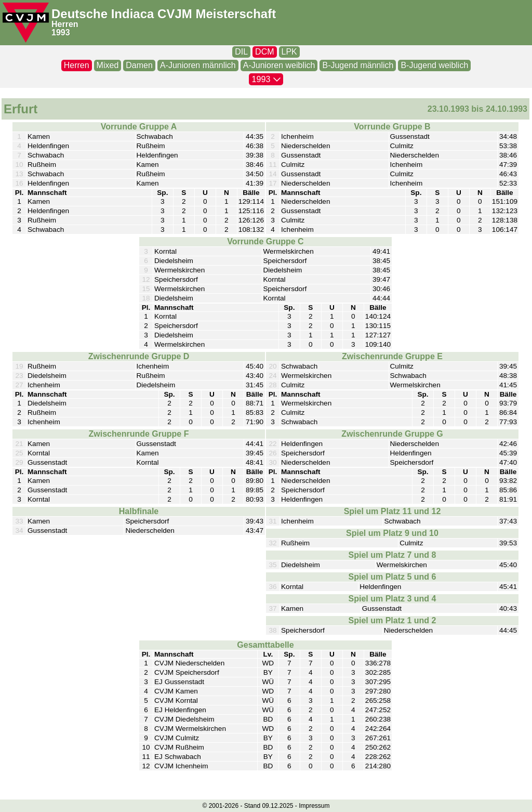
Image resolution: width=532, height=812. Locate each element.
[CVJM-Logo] (26, 23)
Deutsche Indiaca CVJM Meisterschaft (164, 14)
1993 (61, 32)
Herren (65, 24)
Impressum (314, 806)
